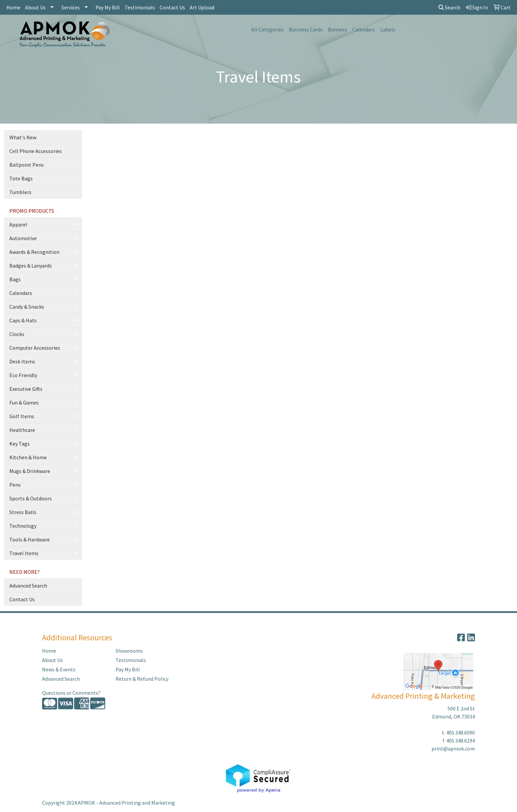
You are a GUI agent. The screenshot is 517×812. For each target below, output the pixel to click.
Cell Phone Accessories (36, 151)
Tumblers (20, 192)
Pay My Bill (108, 7)
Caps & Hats (23, 320)
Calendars (364, 29)
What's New (23, 137)
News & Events (59, 669)
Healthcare (22, 430)
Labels (388, 29)
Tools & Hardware (30, 539)
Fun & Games (24, 402)
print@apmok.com (453, 749)
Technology (23, 526)
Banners (337, 29)
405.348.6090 (461, 733)
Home (13, 7)
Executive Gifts (26, 389)
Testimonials (140, 7)
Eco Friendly (23, 375)
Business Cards (306, 29)
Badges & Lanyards (31, 266)
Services (71, 7)
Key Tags (20, 444)
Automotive (23, 238)
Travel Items (24, 553)
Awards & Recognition (34, 252)
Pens (15, 485)
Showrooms (129, 651)
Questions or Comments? (71, 693)
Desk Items (22, 361)
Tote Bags (21, 178)
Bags (15, 279)
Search (449, 7)
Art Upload (202, 7)
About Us (35, 7)
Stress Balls (23, 512)
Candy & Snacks (27, 307)
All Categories (267, 29)
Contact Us (172, 7)
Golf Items (22, 416)
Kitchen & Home (28, 457)
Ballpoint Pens (27, 165)
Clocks (17, 334)
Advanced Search (28, 586)
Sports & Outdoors (31, 498)
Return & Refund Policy (142, 679)
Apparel (18, 224)
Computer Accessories (35, 348)
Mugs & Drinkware (30, 471)
